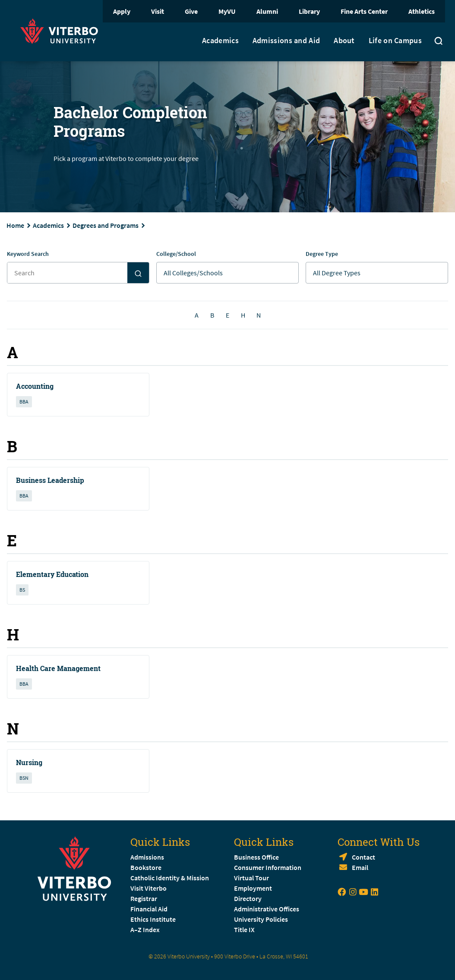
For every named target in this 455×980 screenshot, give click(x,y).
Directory (248, 898)
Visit (158, 11)
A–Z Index (145, 930)
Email (360, 867)
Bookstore (146, 867)
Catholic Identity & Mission (170, 878)
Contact (363, 857)
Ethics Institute (153, 919)
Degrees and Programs (106, 225)
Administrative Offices (267, 909)
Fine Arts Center (364, 11)
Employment (253, 888)
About (344, 41)
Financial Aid (149, 909)
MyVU (227, 11)
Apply (122, 11)
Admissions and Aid (286, 41)
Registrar (144, 898)
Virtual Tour (251, 878)
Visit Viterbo (149, 888)
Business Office (256, 857)
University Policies (261, 919)
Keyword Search (28, 254)
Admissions (147, 857)
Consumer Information (268, 867)
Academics (220, 41)
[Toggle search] (439, 42)
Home (15, 225)
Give (191, 11)
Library (309, 11)
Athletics (422, 11)
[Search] (138, 273)
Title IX (244, 930)
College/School (176, 254)
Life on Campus (395, 41)
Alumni (267, 11)
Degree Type (322, 254)
